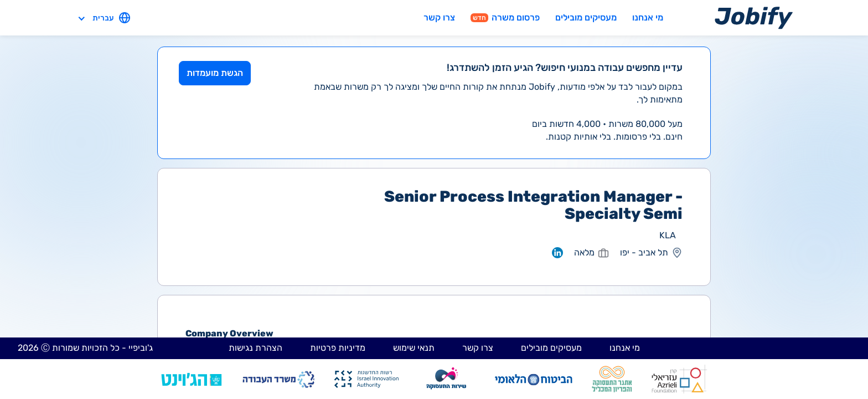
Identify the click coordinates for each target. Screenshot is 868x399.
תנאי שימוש (414, 348)
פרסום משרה (505, 17)
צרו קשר (439, 17)
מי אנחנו (648, 17)
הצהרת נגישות (255, 348)
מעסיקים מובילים (586, 17)
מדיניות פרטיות (338, 348)
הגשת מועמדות (215, 73)
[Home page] (754, 17)
